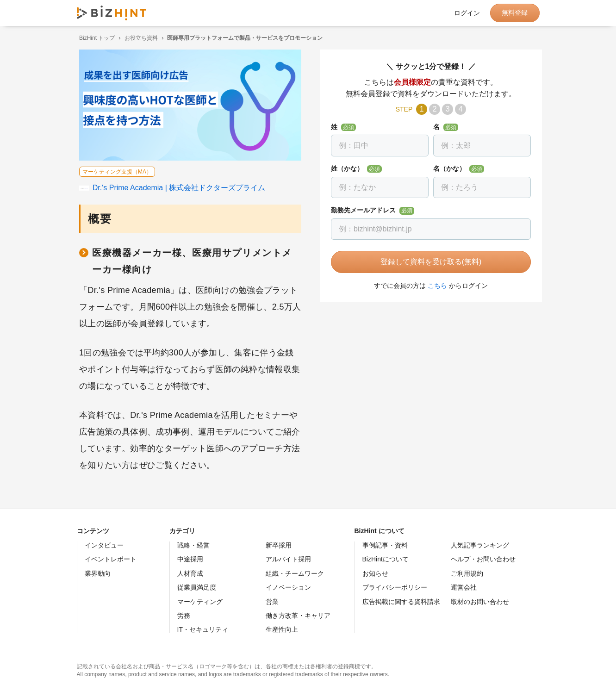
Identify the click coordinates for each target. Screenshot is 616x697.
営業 (272, 602)
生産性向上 (282, 629)
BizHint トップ (95, 38)
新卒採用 (279, 545)
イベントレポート (111, 559)
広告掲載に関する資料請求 (401, 602)
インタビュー (104, 545)
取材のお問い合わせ (480, 602)
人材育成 (190, 573)
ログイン (467, 13)
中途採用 (190, 559)
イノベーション (288, 587)
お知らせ (375, 573)
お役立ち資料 (138, 38)
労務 (184, 616)
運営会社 (464, 587)
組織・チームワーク (295, 573)
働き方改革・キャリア (298, 616)
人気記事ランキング (480, 545)
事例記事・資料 (385, 545)
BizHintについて (386, 559)
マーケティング (200, 602)
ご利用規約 (467, 573)
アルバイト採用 (288, 559)
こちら (435, 286)
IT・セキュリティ (203, 629)
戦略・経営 (193, 545)
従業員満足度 (197, 587)
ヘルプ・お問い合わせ (483, 559)
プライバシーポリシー (395, 587)
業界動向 (98, 573)
